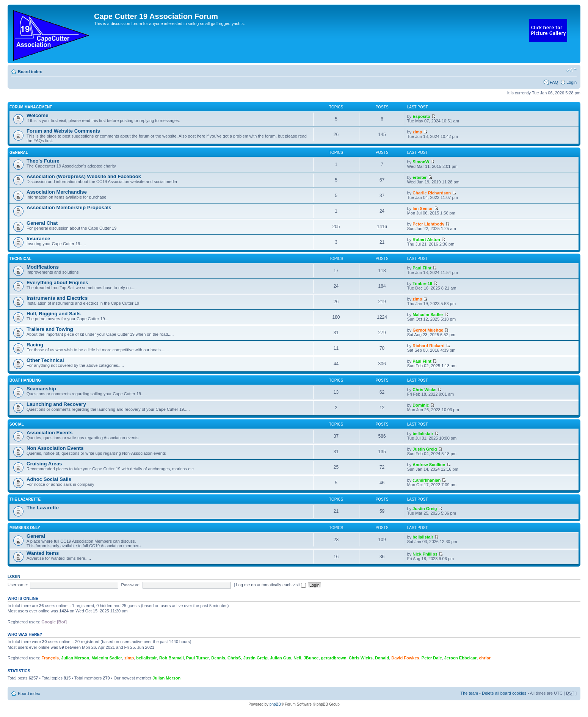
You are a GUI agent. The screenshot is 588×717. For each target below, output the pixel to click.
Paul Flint (422, 268)
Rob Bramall (172, 658)
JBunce (311, 658)
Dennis (218, 658)
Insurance (38, 239)
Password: (131, 585)
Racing (35, 345)
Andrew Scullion (429, 465)
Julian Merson (75, 658)
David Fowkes (405, 658)
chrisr (485, 658)
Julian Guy (281, 658)
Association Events (50, 433)
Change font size (571, 70)
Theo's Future (43, 161)
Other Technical (45, 360)
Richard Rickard (428, 346)
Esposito (421, 116)
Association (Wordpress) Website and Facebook (84, 176)
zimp (417, 132)
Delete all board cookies (504, 693)
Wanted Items (43, 553)
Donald (382, 658)
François (50, 658)
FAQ (554, 82)
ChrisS (234, 658)
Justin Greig (425, 449)
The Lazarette (25, 499)
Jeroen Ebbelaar (461, 658)
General (19, 153)
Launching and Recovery (56, 404)
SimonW (421, 162)
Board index (30, 72)
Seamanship (41, 389)
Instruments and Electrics (57, 298)
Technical (20, 259)
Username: (18, 585)
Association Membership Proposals (69, 207)
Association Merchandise (57, 192)
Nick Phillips (425, 554)
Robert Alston (426, 240)
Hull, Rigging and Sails (54, 314)
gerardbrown (334, 658)
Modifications (43, 267)
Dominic (421, 405)
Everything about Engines (57, 283)
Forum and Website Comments (63, 131)
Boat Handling (25, 380)
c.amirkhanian (426, 480)
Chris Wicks (424, 390)
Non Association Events (55, 448)
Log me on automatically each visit (271, 585)
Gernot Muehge (428, 330)
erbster (419, 177)
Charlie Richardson (432, 193)
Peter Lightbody (428, 224)
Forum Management (31, 107)
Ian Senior (423, 208)
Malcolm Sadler (428, 315)
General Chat (42, 223)
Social (17, 424)
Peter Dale (432, 658)
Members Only (25, 528)
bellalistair (423, 434)
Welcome (38, 115)
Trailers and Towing (50, 329)
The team (469, 693)
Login (572, 82)
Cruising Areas (44, 464)
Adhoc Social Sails (49, 479)
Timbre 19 (422, 283)
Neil (297, 658)
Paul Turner (198, 658)
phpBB (275, 704)
